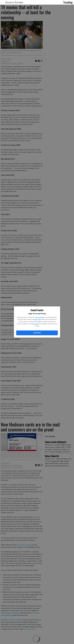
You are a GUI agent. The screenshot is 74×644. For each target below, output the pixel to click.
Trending (68, 2)
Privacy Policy (38, 319)
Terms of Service (40, 317)
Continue (37, 333)
